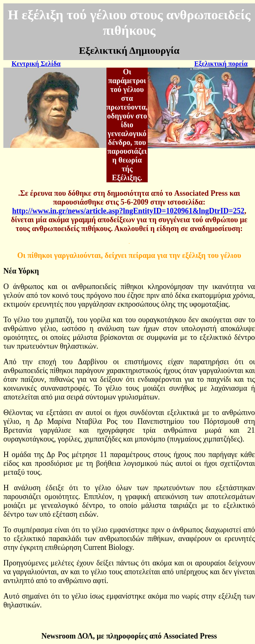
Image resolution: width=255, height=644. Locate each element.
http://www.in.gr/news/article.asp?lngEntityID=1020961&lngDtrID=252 (128, 211)
